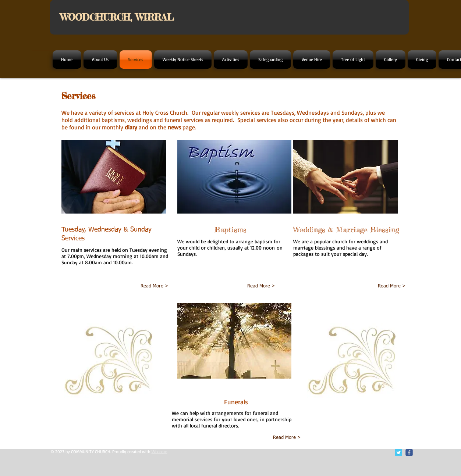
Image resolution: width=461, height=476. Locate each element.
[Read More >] (144, 286)
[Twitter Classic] (398, 452)
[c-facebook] (409, 452)
